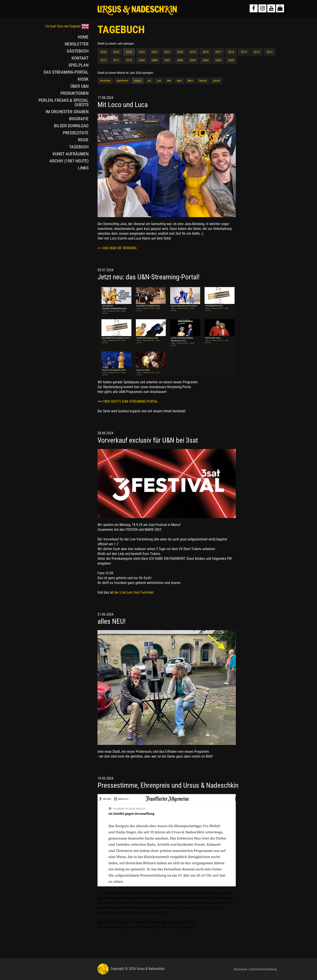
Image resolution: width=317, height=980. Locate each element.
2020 (180, 52)
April (179, 81)
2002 (231, 60)
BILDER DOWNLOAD (71, 126)
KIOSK (83, 79)
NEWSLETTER (77, 44)
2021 (167, 52)
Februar (203, 81)
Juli (149, 81)
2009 (142, 60)
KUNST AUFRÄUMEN (71, 154)
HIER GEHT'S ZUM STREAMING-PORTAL (131, 401)
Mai (169, 81)
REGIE (83, 140)
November (105, 81)
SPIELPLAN (78, 65)
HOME (83, 37)
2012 (103, 60)
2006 (180, 60)
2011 (116, 60)
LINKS (83, 168)
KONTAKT (80, 58)
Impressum (241, 969)
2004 (206, 60)
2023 (142, 52)
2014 (257, 52)
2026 (103, 52)
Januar (216, 81)
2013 (269, 52)
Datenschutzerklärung (263, 969)
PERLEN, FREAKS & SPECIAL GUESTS (64, 102)
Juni (159, 81)
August (138, 81)
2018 (206, 52)
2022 (155, 52)
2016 (231, 52)
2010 (129, 60)
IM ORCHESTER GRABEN (67, 112)
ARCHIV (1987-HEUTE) (69, 161)
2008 (155, 60)
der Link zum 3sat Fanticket (134, 592)
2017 (218, 52)
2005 (193, 60)
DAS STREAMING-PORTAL (66, 72)
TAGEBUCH (79, 147)
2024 (129, 52)
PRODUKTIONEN (74, 93)
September (122, 81)
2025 (116, 52)
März (190, 81)
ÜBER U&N (79, 86)
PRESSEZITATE (76, 133)
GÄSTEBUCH (78, 51)
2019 (193, 52)
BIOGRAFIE (79, 119)
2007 (167, 60)
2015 (244, 52)
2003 (218, 60)
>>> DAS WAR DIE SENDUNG (117, 248)
